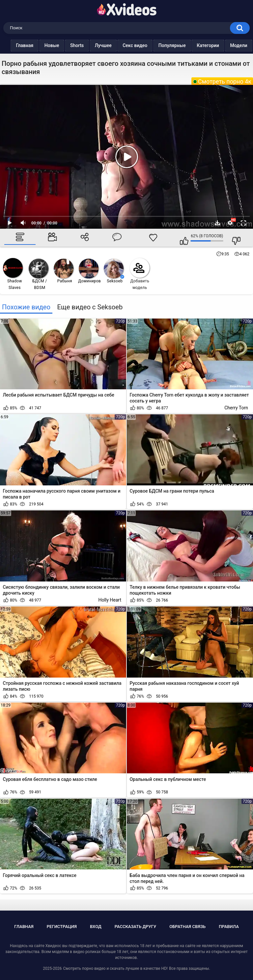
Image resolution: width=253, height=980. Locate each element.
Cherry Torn (236, 408)
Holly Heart (110, 600)
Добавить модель (140, 274)
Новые (57, 45)
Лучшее (109, 45)
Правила (229, 927)
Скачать (217, 223)
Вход (96, 927)
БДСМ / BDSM (39, 274)
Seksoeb (114, 271)
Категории (213, 45)
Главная (30, 45)
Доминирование (90, 271)
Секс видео (141, 45)
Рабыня (64, 271)
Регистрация (62, 927)
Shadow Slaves (13, 274)
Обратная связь (187, 927)
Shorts (83, 45)
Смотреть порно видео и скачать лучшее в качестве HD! (115, 968)
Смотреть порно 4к (225, 81)
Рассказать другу (136, 927)
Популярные (177, 45)
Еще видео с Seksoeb (90, 307)
